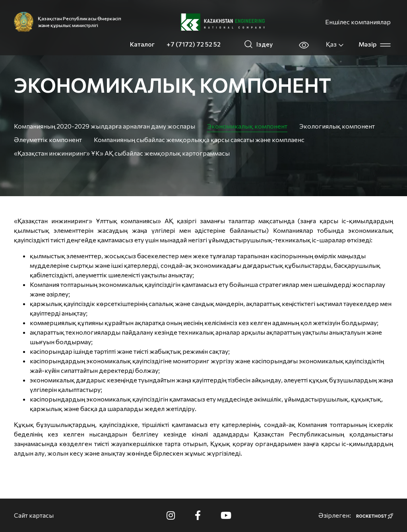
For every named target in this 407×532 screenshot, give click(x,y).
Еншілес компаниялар (358, 22)
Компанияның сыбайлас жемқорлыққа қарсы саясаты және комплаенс (199, 139)
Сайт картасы (34, 515)
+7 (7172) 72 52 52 (194, 44)
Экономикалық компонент (247, 126)
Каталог (142, 44)
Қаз (335, 44)
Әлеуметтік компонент (48, 139)
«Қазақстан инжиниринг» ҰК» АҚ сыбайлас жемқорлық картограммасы (122, 153)
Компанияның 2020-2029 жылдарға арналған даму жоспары (105, 126)
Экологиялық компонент (337, 126)
